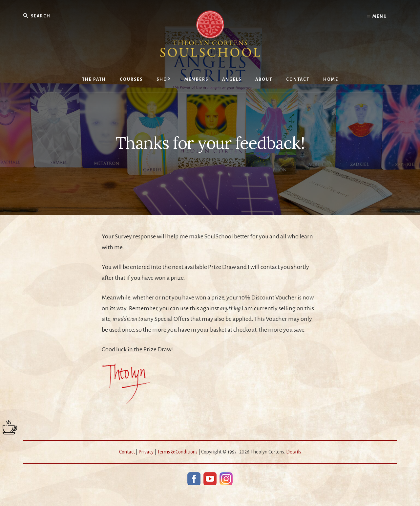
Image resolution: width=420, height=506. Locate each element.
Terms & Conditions (177, 452)
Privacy (146, 452)
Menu (377, 16)
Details (294, 452)
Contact (127, 452)
